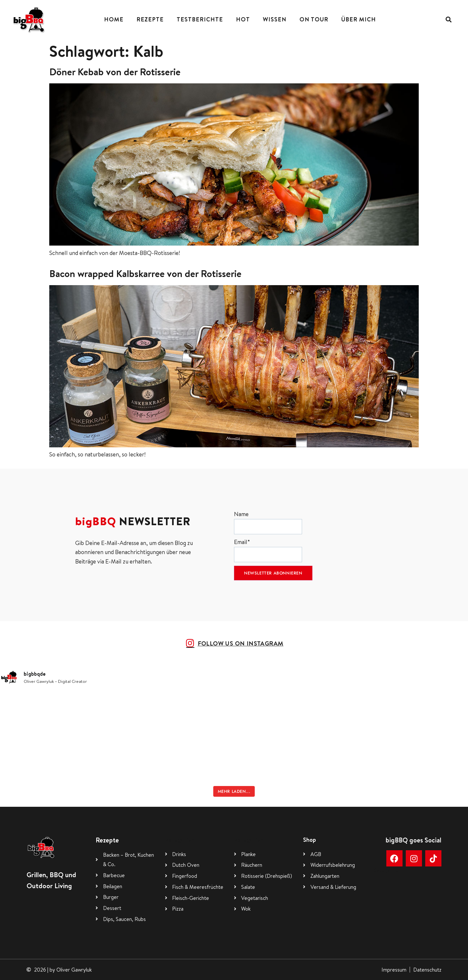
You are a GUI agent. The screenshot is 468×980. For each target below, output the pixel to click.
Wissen (275, 19)
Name (268, 522)
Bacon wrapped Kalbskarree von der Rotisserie (145, 273)
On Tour (314, 19)
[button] (448, 20)
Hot (243, 19)
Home (114, 19)
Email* (268, 550)
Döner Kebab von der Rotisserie (115, 72)
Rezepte (150, 19)
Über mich (359, 19)
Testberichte (200, 19)
